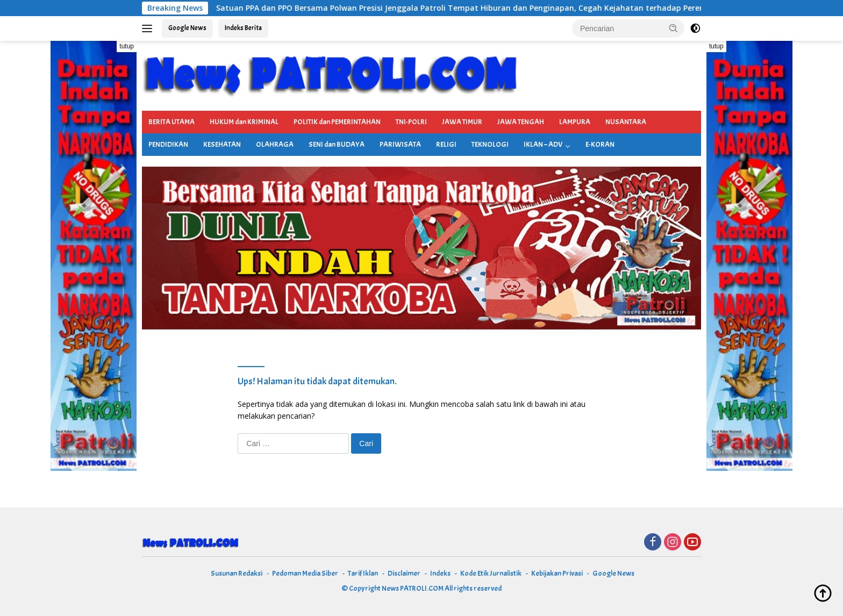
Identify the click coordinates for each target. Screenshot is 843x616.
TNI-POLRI (411, 122)
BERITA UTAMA (172, 122)
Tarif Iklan (363, 573)
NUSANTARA (626, 122)
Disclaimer (404, 573)
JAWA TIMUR (462, 122)
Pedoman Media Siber (305, 573)
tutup (127, 46)
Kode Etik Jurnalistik (491, 573)
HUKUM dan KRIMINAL (244, 122)
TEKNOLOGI (490, 144)
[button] (674, 28)
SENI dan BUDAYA (337, 144)
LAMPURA (575, 122)
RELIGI (446, 144)
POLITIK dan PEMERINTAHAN (337, 122)
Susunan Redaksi (237, 573)
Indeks (440, 573)
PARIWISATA (400, 144)
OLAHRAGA (275, 144)
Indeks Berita (243, 28)
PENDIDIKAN (168, 144)
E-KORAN (600, 144)
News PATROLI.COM (413, 588)
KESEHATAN (222, 144)
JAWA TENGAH (521, 122)
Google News (187, 28)
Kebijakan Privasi (557, 573)
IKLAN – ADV (543, 144)
